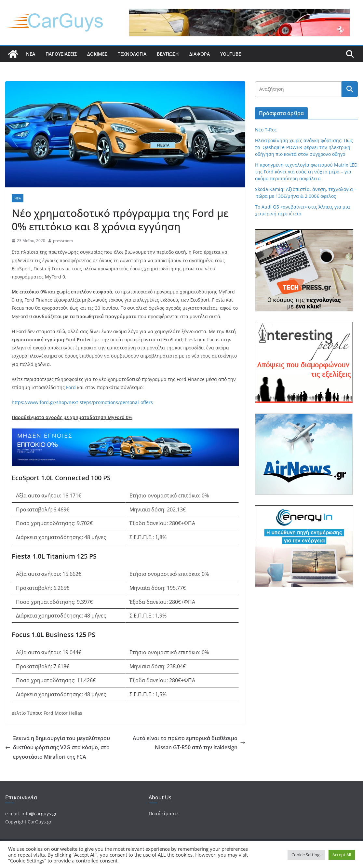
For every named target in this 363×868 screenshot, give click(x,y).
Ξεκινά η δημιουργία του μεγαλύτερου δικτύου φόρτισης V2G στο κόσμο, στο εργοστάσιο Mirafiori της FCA (58, 748)
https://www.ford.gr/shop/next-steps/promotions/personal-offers (82, 402)
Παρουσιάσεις (61, 54)
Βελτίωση (168, 54)
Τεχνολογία (132, 54)
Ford (71, 387)
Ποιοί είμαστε (164, 814)
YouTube (231, 54)
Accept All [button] (342, 855)
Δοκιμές (97, 54)
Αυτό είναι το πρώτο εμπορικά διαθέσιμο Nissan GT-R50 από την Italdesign (189, 743)
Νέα (31, 54)
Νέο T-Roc (266, 130)
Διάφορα (200, 54)
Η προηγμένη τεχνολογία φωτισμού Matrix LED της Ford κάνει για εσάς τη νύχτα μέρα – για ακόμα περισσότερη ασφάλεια (306, 172)
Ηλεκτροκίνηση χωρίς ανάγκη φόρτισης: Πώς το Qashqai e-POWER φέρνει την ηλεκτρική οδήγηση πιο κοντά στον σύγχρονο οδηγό (304, 147)
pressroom (63, 241)
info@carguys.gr (39, 814)
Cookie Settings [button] (306, 855)
